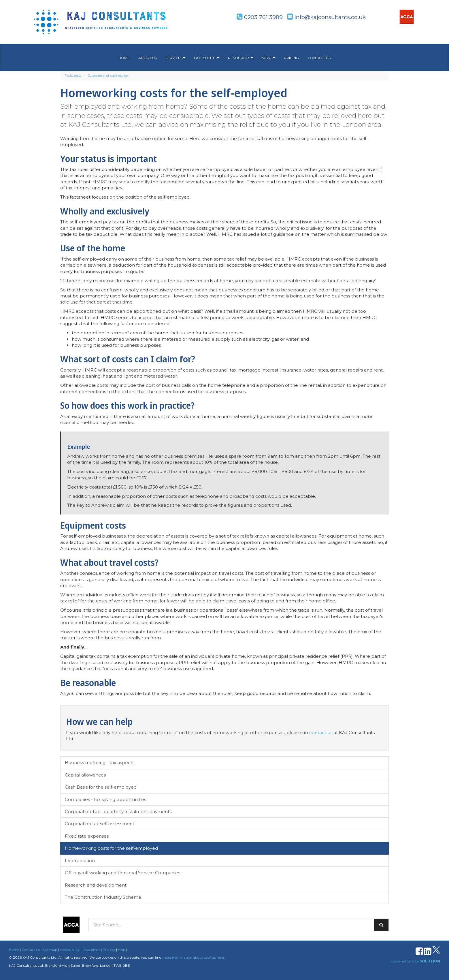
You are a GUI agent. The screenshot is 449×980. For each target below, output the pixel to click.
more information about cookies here (193, 957)
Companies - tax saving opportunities (105, 799)
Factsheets (207, 58)
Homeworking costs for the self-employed (111, 848)
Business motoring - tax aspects (100, 763)
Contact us (319, 58)
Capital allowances (85, 775)
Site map (50, 950)
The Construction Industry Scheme (103, 897)
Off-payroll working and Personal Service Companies (122, 873)
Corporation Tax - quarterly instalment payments (118, 812)
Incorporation (80, 861)
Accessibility (70, 950)
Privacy (109, 950)
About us (148, 58)
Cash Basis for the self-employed (101, 787)
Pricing (291, 58)
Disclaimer (91, 950)
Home (124, 58)
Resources (240, 58)
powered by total (416, 961)
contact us (321, 733)
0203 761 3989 (260, 17)
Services (175, 58)
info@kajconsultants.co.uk (326, 17)
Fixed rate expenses (87, 836)
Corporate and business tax (108, 76)
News (268, 58)
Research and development (96, 885)
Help (122, 950)
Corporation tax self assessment (100, 824)
